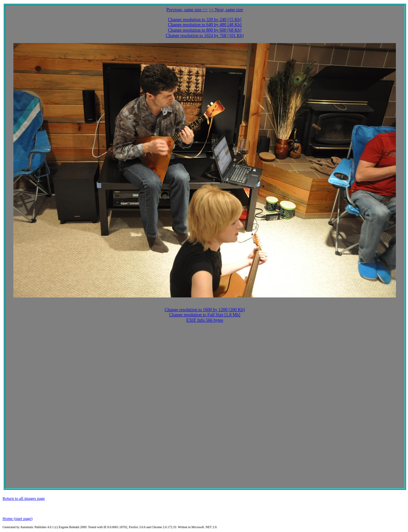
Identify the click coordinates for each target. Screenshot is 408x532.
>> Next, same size (226, 10)
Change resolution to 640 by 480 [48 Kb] (205, 25)
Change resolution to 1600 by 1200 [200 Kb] (205, 310)
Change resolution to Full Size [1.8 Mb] (205, 315)
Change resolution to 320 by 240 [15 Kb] (205, 20)
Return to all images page (24, 498)
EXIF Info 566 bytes (205, 320)
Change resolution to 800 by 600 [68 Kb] (205, 30)
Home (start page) (18, 518)
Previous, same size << (187, 10)
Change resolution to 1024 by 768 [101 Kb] (205, 36)
